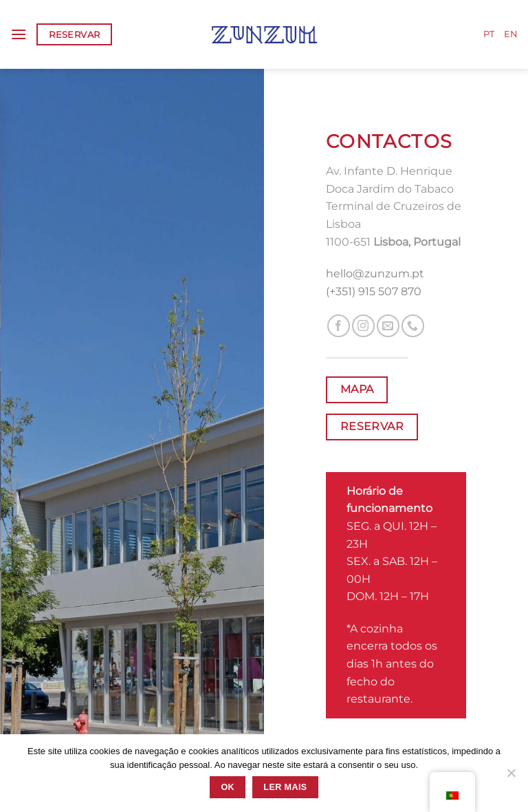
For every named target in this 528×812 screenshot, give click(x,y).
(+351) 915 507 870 (374, 291)
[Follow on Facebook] (339, 326)
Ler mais (285, 787)
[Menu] (19, 34)
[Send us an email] (388, 326)
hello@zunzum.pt (375, 274)
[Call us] (413, 326)
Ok (228, 787)
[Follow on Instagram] (363, 326)
